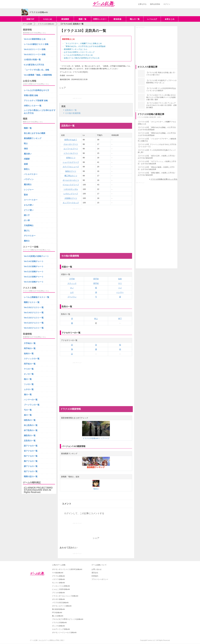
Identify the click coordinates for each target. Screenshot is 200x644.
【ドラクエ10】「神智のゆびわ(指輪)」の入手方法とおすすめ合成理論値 (157, 128)
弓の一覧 (28, 410)
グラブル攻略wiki (58, 576)
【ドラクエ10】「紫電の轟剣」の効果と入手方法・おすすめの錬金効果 (157, 174)
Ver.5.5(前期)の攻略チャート (36, 256)
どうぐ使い (29, 210)
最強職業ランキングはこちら (76, 49)
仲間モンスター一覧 (33, 106)
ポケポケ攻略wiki (58, 599)
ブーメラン (72, 297)
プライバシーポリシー (100, 579)
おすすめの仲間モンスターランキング (79, 52)
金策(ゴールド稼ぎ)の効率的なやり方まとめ (82, 58)
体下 (120, 319)
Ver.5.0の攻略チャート (34, 282)
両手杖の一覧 (30, 364)
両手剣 (96, 279)
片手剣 (72, 279)
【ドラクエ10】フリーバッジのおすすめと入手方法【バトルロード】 (157, 146)
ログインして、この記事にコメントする (84, 513)
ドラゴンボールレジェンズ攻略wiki (65, 596)
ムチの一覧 (29, 389)
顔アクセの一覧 (31, 446)
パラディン (29, 179)
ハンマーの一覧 (31, 400)
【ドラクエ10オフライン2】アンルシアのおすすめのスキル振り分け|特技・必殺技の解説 (161, 105)
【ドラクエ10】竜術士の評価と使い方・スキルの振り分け (161, 74)
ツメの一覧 (29, 384)
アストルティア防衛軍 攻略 (36, 101)
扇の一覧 (28, 394)
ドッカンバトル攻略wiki (61, 586)
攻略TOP (30, 19)
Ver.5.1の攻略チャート (34, 277)
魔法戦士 (28, 184)
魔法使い (28, 154)
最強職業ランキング (33, 138)
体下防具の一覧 (31, 430)
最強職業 (65, 19)
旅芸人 (27, 169)
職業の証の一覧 (31, 476)
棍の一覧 (28, 379)
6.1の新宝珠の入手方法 (34, 65)
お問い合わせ (97, 569)
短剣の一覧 (29, 354)
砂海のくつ (71, 158)
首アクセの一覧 (31, 451)
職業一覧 (82, 19)
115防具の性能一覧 (32, 60)
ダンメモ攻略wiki (58, 626)
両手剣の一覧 (30, 348)
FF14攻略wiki (57, 613)
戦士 (26, 143)
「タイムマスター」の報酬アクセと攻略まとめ (83, 43)
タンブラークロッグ (71, 203)
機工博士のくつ (71, 176)
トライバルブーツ (71, 153)
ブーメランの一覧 (32, 405)
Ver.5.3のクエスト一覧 (34, 318)
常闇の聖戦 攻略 (31, 95)
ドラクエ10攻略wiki (59, 623)
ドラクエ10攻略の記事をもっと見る (164, 179)
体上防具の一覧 (31, 425)
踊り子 (27, 215)
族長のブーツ (71, 171)
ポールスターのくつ (71, 180)
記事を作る (142, 4)
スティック (72, 283)
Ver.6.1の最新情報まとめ (35, 39)
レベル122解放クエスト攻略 (36, 44)
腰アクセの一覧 (31, 466)
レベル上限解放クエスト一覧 (37, 297)
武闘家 (27, 159)
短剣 (120, 279)
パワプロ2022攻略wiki (60, 603)
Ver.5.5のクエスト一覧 (34, 307)
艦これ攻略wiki (58, 616)
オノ (72, 288)
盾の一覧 (28, 415)
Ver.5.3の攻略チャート (34, 266)
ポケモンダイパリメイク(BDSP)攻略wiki (67, 569)
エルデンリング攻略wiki (61, 629)
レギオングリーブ (71, 194)
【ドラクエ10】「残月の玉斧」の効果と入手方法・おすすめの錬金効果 (157, 157)
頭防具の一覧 (30, 420)
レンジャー (29, 190)
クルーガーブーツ (71, 144)
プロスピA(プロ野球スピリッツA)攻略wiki (68, 619)
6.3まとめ (48, 19)
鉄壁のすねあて (71, 140)
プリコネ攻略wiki (58, 593)
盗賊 (26, 164)
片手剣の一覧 (30, 343)
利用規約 (95, 576)
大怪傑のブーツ (71, 198)
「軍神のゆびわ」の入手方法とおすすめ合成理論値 (85, 46)
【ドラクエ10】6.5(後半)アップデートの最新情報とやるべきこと (161, 82)
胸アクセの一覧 (31, 461)
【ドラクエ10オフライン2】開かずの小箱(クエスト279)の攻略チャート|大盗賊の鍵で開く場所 (161, 97)
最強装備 (117, 19)
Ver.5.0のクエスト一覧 (34, 328)
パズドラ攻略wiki (58, 579)
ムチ (72, 292)
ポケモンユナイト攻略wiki (62, 606)
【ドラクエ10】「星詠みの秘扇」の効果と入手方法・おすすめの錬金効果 (156, 168)
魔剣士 (27, 241)
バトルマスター (31, 174)
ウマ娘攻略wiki (58, 573)
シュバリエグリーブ (71, 162)
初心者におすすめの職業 (35, 133)
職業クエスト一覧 (32, 302)
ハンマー (120, 292)
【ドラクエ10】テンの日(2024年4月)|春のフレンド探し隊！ (157, 151)
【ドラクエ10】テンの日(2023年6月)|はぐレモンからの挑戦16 (161, 89)
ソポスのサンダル (71, 189)
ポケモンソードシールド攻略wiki (64, 633)
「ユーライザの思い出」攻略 (37, 70)
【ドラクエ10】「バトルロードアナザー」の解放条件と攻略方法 (157, 140)
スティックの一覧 (32, 359)
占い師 (27, 220)
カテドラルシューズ (71, 167)
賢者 (26, 195)
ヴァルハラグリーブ (71, 185)
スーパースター (31, 200)
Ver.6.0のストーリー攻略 (35, 54)
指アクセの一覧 (31, 456)
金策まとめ (170, 19)
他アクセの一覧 (31, 471)
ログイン (167, 4)
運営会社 (95, 573)
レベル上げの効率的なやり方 (37, 90)
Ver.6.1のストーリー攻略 (35, 49)
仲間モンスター (100, 19)
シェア (62, 88)
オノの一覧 (29, 374)
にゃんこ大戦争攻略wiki (61, 589)
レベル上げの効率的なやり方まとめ (78, 55)
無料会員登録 (155, 4)
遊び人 (27, 231)
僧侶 (26, 149)
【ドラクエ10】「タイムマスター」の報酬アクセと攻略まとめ (157, 123)
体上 (96, 319)
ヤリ (120, 283)
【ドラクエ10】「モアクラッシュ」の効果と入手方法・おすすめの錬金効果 (157, 163)
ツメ (120, 288)
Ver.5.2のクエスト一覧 (34, 323)
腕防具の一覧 (30, 435)
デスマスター (30, 236)
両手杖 (96, 283)
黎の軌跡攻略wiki (58, 609)
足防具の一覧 (30, 441)
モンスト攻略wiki (58, 583)
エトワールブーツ (71, 149)
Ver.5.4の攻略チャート (34, 261)
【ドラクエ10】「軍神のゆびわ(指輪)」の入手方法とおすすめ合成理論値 (157, 134)
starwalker (70, 75)
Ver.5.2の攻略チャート (34, 272)
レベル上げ (152, 19)
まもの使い (29, 205)
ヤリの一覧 (29, 369)
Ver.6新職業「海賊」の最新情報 (38, 75)
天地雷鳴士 (29, 225)
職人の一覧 (135, 19)
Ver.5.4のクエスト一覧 (34, 313)
